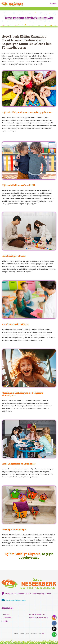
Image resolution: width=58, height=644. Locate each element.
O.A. (43, 634)
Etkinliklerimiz (8, 618)
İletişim (5, 621)
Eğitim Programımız (38, 614)
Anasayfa (6, 614)
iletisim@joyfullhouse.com (16, 600)
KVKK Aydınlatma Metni (39, 618)
